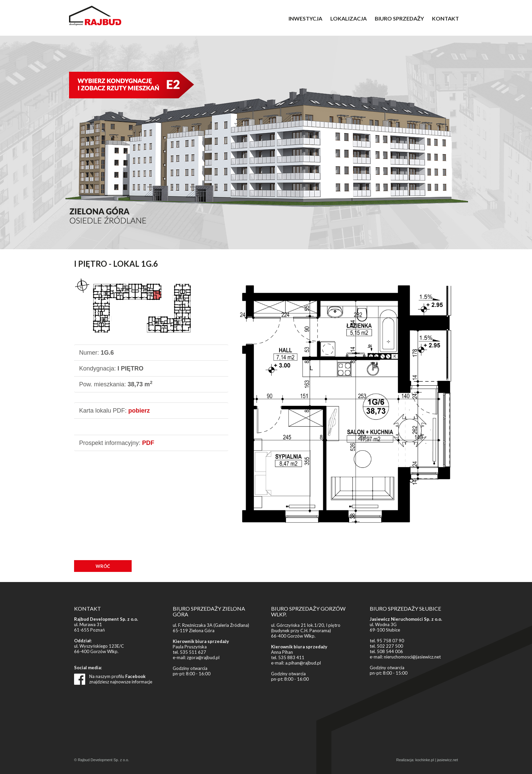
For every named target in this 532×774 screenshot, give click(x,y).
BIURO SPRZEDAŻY (399, 18)
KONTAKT (445, 18)
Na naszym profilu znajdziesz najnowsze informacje (121, 679)
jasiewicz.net (447, 760)
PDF (148, 443)
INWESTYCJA (305, 18)
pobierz (139, 411)
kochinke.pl (425, 760)
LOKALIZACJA (348, 18)
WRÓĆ (103, 566)
